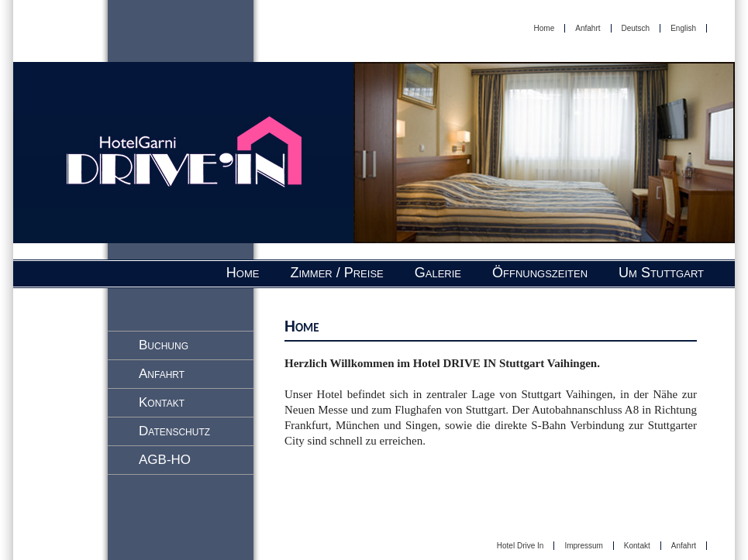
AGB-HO (165, 460)
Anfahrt (588, 28)
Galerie (438, 273)
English (683, 28)
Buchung (164, 345)
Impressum (583, 546)
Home (545, 28)
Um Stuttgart (661, 273)
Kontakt (162, 402)
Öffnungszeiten (540, 273)
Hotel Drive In (520, 546)
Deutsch (636, 28)
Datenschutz (174, 431)
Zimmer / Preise (336, 273)
